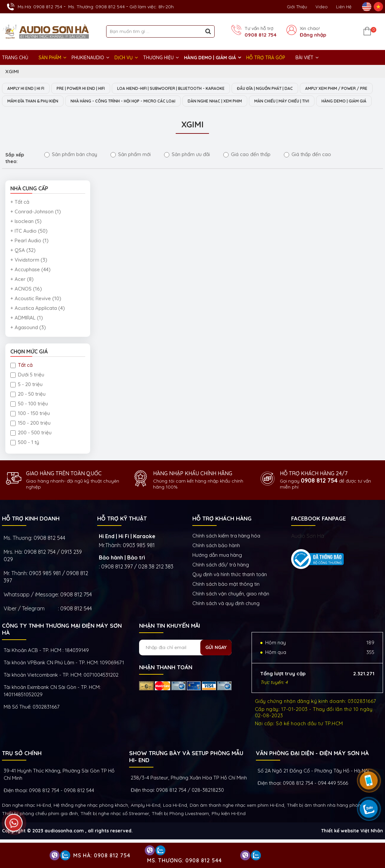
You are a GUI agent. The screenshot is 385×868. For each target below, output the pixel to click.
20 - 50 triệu (28, 408)
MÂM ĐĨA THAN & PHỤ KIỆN (118, 102)
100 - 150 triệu (30, 427)
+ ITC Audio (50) (29, 244)
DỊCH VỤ (124, 58)
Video (322, 7)
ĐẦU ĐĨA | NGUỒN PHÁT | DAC (290, 89)
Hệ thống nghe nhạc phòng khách (91, 819)
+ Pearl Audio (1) (29, 254)
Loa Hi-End (175, 819)
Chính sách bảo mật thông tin (226, 598)
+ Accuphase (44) (30, 283)
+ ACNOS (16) (26, 302)
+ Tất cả (20, 216)
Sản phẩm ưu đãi (187, 168)
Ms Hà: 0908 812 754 (102, 855)
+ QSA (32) (23, 264)
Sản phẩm (50, 58)
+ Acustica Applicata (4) (38, 322)
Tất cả (21, 379)
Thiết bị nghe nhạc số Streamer (115, 827)
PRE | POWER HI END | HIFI (90, 89)
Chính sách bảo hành (216, 559)
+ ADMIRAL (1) (27, 331)
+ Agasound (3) (28, 341)
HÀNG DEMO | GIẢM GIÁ (210, 58)
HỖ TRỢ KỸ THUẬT (122, 532)
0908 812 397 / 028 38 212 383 (137, 580)
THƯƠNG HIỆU (158, 58)
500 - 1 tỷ (25, 456)
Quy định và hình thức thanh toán (230, 588)
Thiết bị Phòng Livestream (180, 827)
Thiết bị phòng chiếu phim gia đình (40, 827)
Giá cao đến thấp (247, 168)
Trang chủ (15, 58)
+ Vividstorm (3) (29, 273)
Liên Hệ (344, 7)
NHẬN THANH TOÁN (166, 681)
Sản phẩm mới (131, 168)
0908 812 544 (49, 551)
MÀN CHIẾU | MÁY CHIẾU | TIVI (39, 114)
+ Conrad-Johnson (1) (36, 225)
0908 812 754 (261, 35)
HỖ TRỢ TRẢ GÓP (266, 58)
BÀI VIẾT (304, 58)
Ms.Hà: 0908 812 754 (40, 7)
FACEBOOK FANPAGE (318, 532)
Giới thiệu (297, 7)
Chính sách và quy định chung (226, 617)
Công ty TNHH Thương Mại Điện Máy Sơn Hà (62, 643)
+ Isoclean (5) (26, 235)
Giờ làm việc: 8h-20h (152, 7)
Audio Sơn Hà (308, 549)
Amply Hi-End (146, 819)
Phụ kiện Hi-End (229, 827)
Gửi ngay (216, 661)
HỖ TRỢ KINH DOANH (31, 532)
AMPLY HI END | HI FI (29, 89)
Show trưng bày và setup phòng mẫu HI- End (186, 770)
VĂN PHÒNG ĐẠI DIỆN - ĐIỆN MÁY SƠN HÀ (312, 767)
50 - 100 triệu (29, 417)
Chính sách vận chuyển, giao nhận (231, 607)
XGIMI (12, 71)
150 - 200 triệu (30, 436)
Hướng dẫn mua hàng (217, 569)
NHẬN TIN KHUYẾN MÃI (170, 639)
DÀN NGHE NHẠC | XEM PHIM (321, 102)
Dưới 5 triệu (27, 388)
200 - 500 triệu (31, 446)
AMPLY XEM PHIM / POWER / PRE (42, 102)
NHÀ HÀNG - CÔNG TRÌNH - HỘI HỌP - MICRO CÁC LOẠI (219, 102)
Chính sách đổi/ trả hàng (221, 578)
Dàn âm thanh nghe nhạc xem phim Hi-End (237, 819)
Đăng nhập (313, 35)
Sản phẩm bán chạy (71, 168)
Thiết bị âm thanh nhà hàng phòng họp (330, 819)
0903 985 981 (139, 559)
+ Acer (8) (22, 293)
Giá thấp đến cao (307, 168)
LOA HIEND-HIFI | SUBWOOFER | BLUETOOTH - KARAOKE (189, 89)
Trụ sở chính (22, 767)
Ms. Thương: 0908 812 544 (96, 7)
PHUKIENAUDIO (88, 58)
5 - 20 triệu (26, 398)
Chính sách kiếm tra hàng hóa (226, 549)
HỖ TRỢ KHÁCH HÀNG (222, 532)
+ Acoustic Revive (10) (36, 312)
